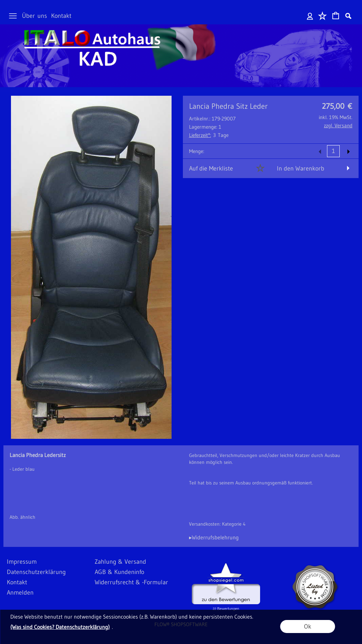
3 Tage (209, 135)
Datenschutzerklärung (36, 572)
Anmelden (310, 16)
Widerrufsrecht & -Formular (131, 582)
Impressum (22, 562)
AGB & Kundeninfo (119, 572)
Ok (308, 627)
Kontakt (61, 16)
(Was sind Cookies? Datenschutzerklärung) (60, 627)
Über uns (34, 16)
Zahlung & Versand (120, 562)
